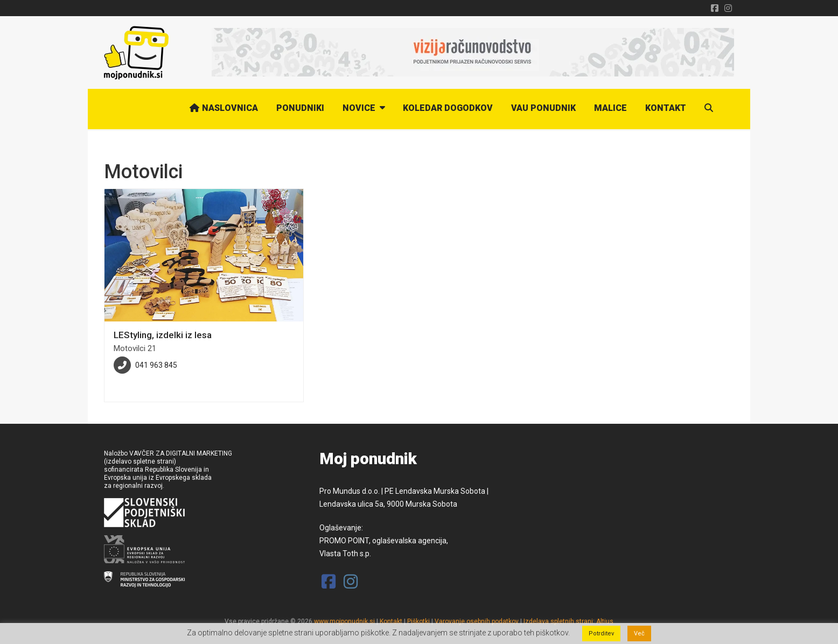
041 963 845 (156, 365)
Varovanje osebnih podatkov (477, 621)
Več (639, 633)
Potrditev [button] (601, 633)
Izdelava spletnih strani (558, 621)
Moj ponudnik (368, 459)
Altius (605, 621)
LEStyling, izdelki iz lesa (163, 335)
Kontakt (391, 621)
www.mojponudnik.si (344, 621)
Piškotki (418, 621)
